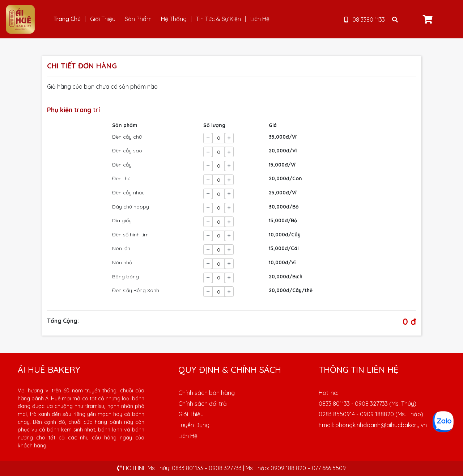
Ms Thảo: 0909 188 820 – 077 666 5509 (296, 468)
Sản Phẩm (138, 19)
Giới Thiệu (103, 19)
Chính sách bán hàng (207, 393)
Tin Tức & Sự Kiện (218, 19)
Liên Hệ (260, 19)
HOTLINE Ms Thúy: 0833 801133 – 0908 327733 (179, 468)
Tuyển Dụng (194, 425)
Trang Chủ (67, 19)
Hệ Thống (174, 19)
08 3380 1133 (365, 20)
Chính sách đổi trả (203, 404)
